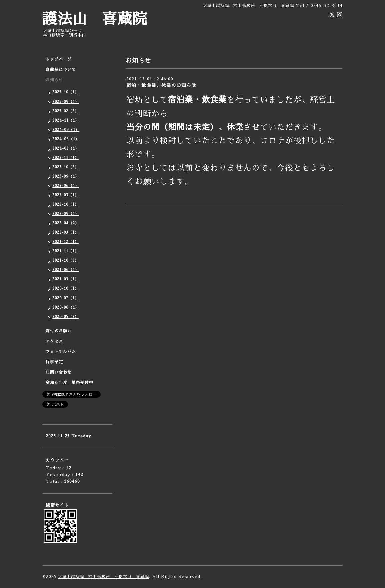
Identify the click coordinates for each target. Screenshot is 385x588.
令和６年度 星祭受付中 (70, 383)
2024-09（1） (66, 130)
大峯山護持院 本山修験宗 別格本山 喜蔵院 (104, 577)
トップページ (59, 59)
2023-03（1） (66, 195)
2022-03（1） (66, 233)
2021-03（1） (66, 279)
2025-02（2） (66, 111)
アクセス (54, 341)
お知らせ (54, 80)
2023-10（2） (66, 167)
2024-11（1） (66, 120)
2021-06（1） (66, 270)
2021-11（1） (66, 251)
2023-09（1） (66, 176)
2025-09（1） (66, 102)
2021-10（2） (66, 261)
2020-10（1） (66, 289)
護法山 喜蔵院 (95, 19)
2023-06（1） (66, 186)
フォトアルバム (61, 352)
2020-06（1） (66, 307)
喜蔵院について (61, 70)
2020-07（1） (66, 298)
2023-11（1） (66, 158)
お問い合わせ (59, 372)
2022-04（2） (66, 223)
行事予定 (54, 362)
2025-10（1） (66, 92)
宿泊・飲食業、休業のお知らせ (161, 85)
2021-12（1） (66, 242)
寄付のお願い (59, 331)
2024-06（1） (66, 139)
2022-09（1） (66, 214)
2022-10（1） (66, 205)
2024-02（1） (66, 148)
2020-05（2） (66, 317)
